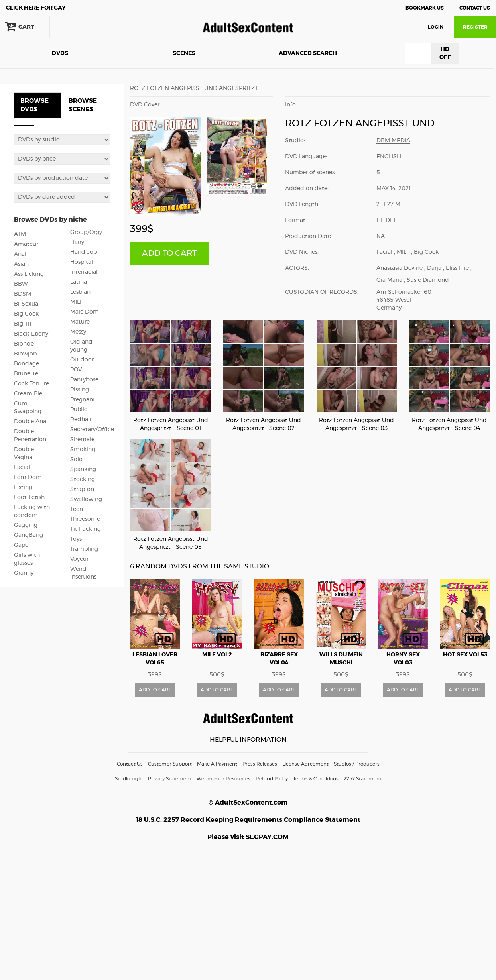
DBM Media (393, 141)
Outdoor (82, 360)
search (76, 27)
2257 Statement (363, 779)
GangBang (29, 535)
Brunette (26, 374)
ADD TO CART (169, 253)
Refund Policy (272, 779)
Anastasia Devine (400, 268)
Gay (36, 8)
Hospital (82, 262)
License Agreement (305, 764)
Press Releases (260, 764)
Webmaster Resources (223, 779)
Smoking (83, 450)
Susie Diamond (428, 280)
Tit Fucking (86, 529)
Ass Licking (29, 274)
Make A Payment (217, 764)
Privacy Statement (170, 779)
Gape (21, 545)
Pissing (80, 390)
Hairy (77, 242)
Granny (24, 573)
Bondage (27, 364)
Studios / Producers (357, 764)
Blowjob (25, 354)
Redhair (81, 420)
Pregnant (83, 400)
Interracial (84, 272)
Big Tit (23, 324)
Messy (78, 332)
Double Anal (31, 422)
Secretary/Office (92, 430)
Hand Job (84, 252)
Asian (21, 264)
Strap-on (82, 489)
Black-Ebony (31, 334)
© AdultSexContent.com (248, 803)
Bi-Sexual (27, 304)
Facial (22, 467)
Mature (80, 322)
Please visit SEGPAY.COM (248, 837)
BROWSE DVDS (34, 105)
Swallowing (86, 499)
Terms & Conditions (316, 779)
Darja (434, 268)
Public (79, 410)
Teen (77, 509)
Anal (20, 254)
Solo (76, 460)
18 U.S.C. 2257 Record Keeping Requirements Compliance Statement (248, 820)
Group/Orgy (86, 232)
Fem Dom (28, 477)
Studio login (129, 779)
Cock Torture (31, 384)
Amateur (26, 244)
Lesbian (80, 292)
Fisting (23, 487)
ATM (20, 234)
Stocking (83, 479)
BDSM (23, 294)
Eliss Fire (457, 268)
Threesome (85, 519)
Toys (76, 539)
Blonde (24, 344)
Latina (79, 282)
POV (76, 370)
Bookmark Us (425, 8)
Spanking (83, 469)
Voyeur (79, 559)
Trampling (84, 549)
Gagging (26, 525)
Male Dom (85, 312)
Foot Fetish (29, 497)
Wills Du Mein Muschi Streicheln (341, 663)
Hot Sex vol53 (465, 655)
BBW (21, 284)
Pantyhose (84, 380)
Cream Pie (28, 394)
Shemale (82, 440)
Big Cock (26, 314)
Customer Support (170, 764)
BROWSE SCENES (83, 105)
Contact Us (475, 8)
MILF (77, 302)
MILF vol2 (217, 655)
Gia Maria (389, 280)
